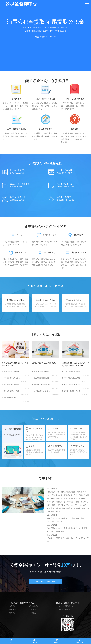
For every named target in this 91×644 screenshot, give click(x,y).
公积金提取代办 (34, 607)
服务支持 (12, 610)
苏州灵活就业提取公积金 (11, 384)
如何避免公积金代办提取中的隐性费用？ (43, 391)
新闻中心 (34, 610)
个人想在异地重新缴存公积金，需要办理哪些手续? (43, 378)
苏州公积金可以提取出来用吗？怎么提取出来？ (73, 384)
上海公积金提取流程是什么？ (73, 371)
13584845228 (68, 610)
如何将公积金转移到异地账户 (12, 397)
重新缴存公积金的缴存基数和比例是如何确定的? (43, 384)
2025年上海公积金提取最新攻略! (73, 378)
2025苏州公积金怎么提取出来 (12, 378)
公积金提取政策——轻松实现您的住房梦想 (12, 391)
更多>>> (9, 366)
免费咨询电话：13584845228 (45, 39)
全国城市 (34, 614)
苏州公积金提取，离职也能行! (73, 391)
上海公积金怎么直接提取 (42, 371)
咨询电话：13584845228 (45, 582)
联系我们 (12, 614)
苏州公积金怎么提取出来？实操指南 (12, 371)
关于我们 (12, 607)
